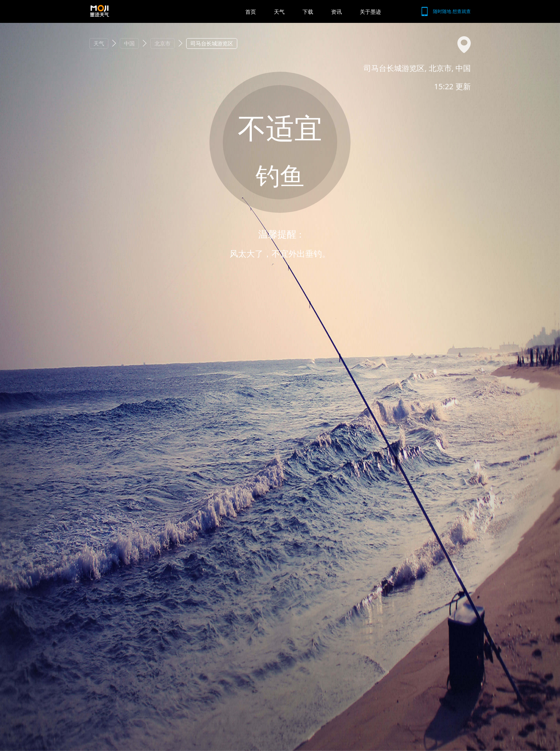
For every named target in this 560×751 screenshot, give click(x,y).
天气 (279, 12)
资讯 (336, 12)
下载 (308, 12)
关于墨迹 (370, 12)
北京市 (163, 43)
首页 (251, 12)
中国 (129, 43)
